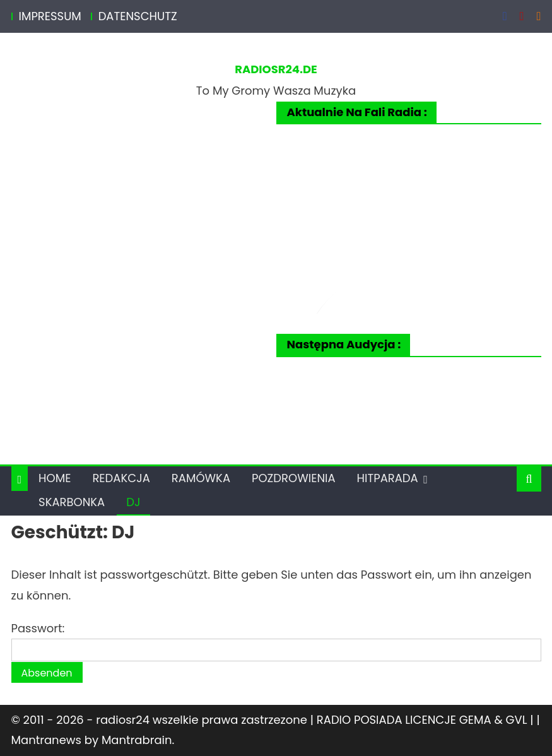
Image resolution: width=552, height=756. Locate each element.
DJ (133, 502)
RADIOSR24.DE (276, 69)
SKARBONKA (72, 502)
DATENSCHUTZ (138, 16)
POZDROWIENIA (294, 478)
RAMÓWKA (201, 478)
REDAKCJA (121, 478)
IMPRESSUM (50, 16)
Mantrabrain (137, 740)
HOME (55, 478)
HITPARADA (388, 478)
